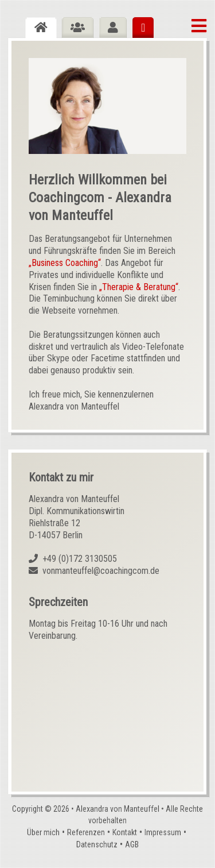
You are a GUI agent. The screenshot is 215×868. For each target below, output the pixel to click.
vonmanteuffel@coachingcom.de (101, 571)
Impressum (163, 832)
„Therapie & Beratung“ (139, 287)
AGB (132, 844)
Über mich (43, 832)
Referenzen (86, 832)
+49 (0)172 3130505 (80, 559)
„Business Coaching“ (65, 263)
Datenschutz (97, 844)
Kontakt (125, 832)
